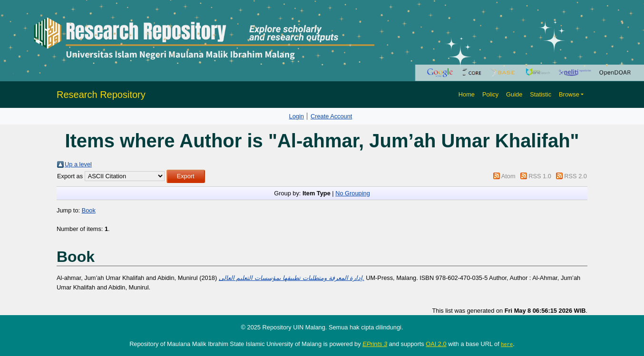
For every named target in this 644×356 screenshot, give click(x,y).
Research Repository (101, 95)
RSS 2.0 (576, 176)
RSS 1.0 (540, 176)
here (507, 344)
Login (297, 116)
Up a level (78, 164)
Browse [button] (569, 94)
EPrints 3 (375, 344)
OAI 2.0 (436, 344)
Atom (508, 176)
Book (89, 210)
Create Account (332, 116)
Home (467, 94)
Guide (514, 94)
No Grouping (353, 193)
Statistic (541, 94)
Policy (490, 94)
